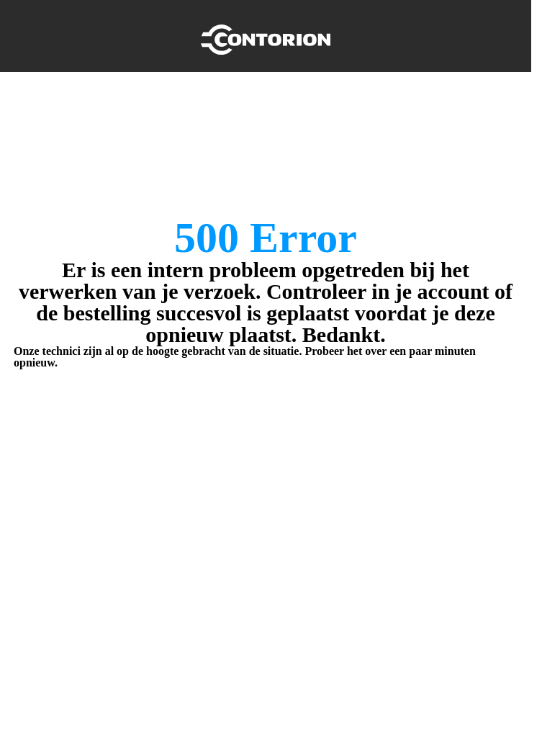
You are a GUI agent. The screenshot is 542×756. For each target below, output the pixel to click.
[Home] (266, 36)
